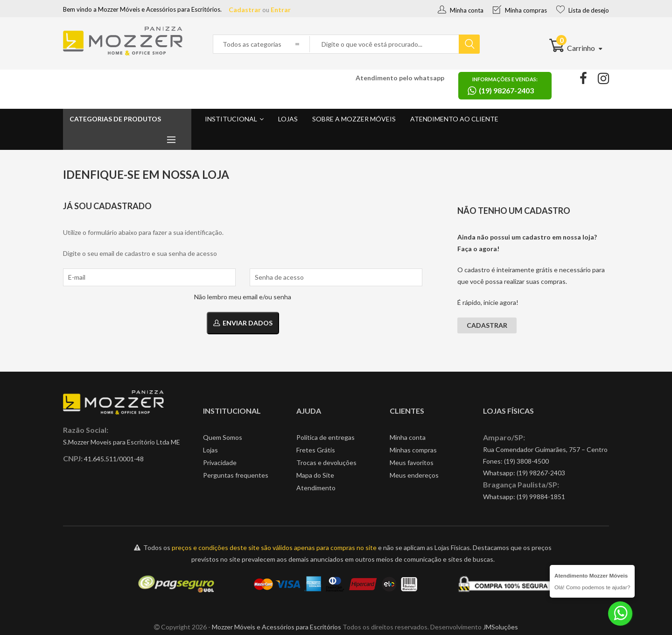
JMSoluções (500, 627)
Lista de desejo (583, 10)
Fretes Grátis (316, 450)
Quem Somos (223, 437)
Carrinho (576, 48)
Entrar (281, 10)
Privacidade (220, 462)
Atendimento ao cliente (454, 119)
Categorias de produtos (115, 119)
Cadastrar (245, 10)
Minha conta (461, 10)
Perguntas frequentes (236, 475)
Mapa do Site (315, 475)
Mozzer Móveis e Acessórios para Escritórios (276, 627)
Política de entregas (325, 437)
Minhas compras (413, 450)
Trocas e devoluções (326, 462)
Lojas (288, 119)
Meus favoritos (412, 462)
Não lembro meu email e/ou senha (243, 297)
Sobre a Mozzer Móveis (354, 119)
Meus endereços (414, 475)
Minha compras (520, 10)
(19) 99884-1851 (541, 497)
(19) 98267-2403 (541, 473)
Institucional (231, 119)
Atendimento (316, 488)
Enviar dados (243, 323)
